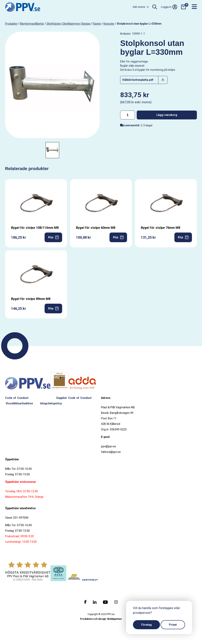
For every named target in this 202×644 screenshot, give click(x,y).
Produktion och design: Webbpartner (101, 619)
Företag (146, 625)
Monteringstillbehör (32, 24)
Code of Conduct (17, 398)
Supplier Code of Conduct (74, 398)
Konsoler (109, 24)
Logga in (169, 7)
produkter (11, 24)
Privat (173, 625)
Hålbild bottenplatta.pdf (138, 80)
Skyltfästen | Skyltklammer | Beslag (68, 24)
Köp (53, 237)
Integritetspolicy (51, 403)
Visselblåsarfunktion (19, 403)
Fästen (97, 24)
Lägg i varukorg (167, 115)
